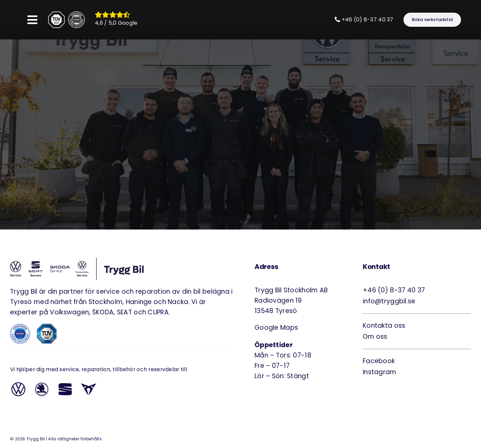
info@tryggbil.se (389, 301)
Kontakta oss (384, 326)
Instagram (380, 372)
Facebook (379, 361)
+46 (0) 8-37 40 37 (364, 20)
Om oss (375, 337)
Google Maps (276, 328)
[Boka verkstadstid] (432, 20)
